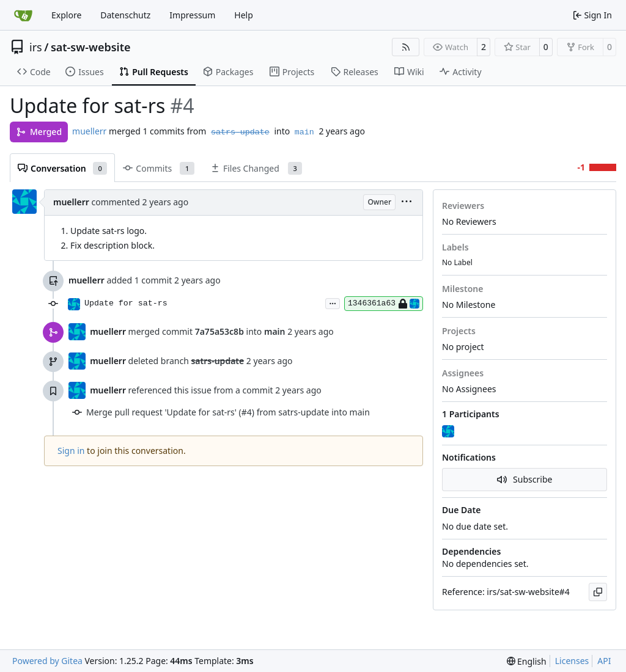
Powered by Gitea (47, 661)
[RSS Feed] (406, 47)
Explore (66, 15)
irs (36, 47)
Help (244, 15)
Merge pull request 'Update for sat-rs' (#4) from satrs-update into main (228, 412)
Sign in (71, 451)
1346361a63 (384, 304)
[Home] (23, 15)
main (304, 132)
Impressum (192, 15)
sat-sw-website (91, 47)
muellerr (89, 131)
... (333, 302)
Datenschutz (125, 15)
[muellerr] (449, 432)
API (604, 661)
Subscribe (525, 479)
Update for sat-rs (126, 303)
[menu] (407, 203)
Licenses (572, 661)
